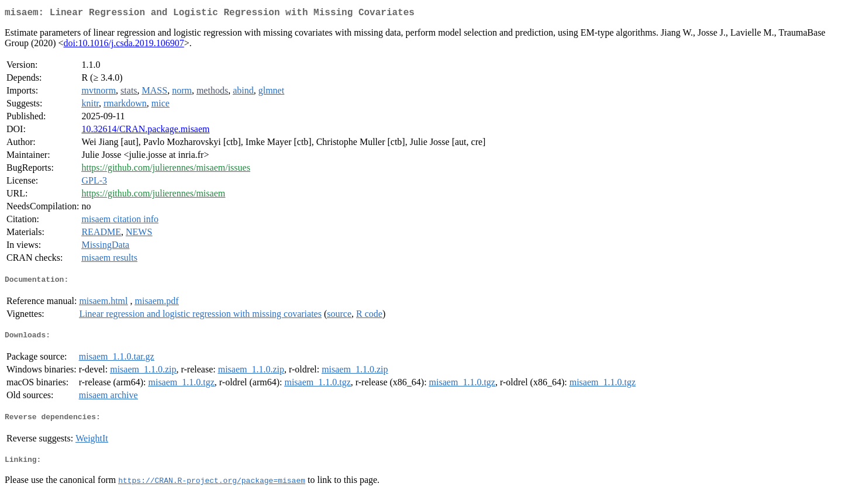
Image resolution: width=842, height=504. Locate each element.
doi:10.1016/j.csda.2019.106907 (124, 45)
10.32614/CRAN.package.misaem (145, 131)
